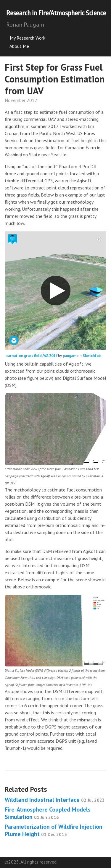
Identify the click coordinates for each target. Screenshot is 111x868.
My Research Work (26, 38)
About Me (18, 46)
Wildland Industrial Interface (55, 800)
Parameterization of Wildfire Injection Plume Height (54, 830)
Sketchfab (92, 356)
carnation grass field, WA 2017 (32, 356)
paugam (70, 356)
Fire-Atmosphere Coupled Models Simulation (48, 813)
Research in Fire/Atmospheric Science (56, 13)
